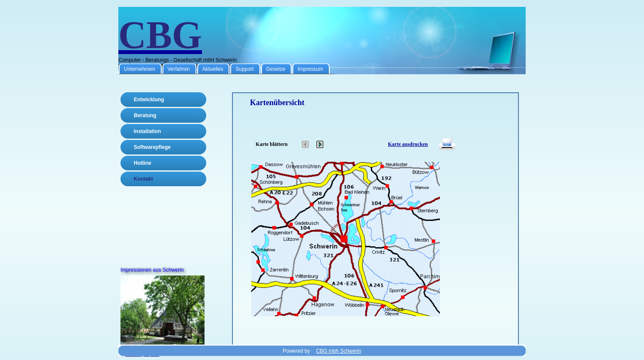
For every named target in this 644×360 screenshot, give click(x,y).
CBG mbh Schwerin (339, 351)
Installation (147, 131)
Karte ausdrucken (408, 144)
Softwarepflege (152, 147)
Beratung (145, 115)
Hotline (143, 163)
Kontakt (143, 179)
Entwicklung (149, 100)
